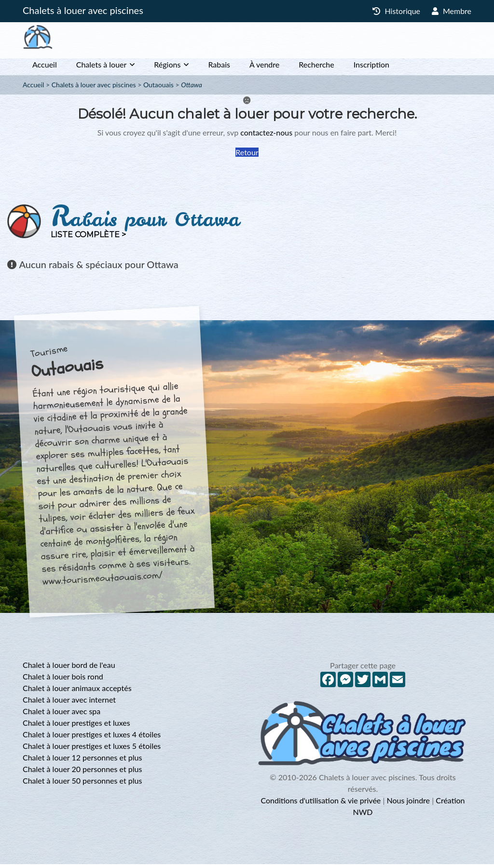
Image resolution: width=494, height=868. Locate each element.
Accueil (45, 68)
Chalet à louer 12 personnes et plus (82, 761)
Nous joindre (408, 804)
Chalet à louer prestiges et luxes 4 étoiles (92, 738)
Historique (396, 11)
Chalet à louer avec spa (62, 715)
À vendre (264, 68)
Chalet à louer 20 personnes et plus (82, 773)
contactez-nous (266, 136)
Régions (167, 68)
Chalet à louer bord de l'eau (69, 669)
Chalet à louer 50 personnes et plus (82, 784)
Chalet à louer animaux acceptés (77, 692)
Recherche (316, 68)
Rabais (219, 68)
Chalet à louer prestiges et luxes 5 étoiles (92, 750)
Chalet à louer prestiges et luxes (76, 726)
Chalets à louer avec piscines (83, 10)
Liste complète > (88, 238)
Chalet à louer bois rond (63, 680)
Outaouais (158, 88)
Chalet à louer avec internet (69, 703)
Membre (452, 11)
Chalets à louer (102, 68)
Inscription (371, 68)
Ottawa (192, 88)
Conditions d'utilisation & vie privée (321, 804)
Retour (247, 156)
